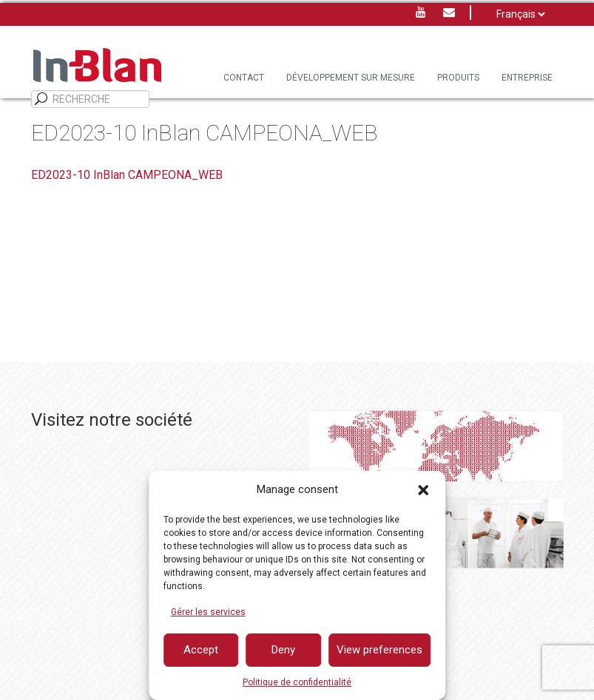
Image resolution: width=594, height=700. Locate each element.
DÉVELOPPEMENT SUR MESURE (351, 78)
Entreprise (527, 78)
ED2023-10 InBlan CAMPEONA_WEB (127, 175)
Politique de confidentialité (297, 682)
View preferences (379, 650)
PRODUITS (458, 78)
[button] (423, 490)
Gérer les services (208, 612)
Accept (201, 650)
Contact (244, 78)
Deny (283, 650)
